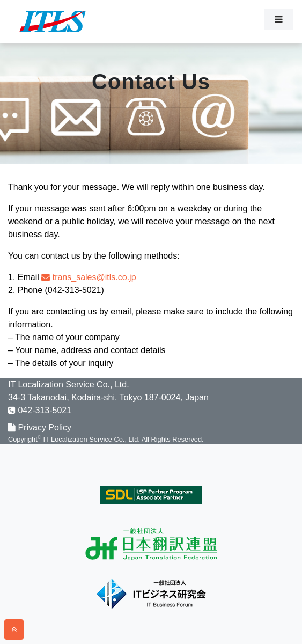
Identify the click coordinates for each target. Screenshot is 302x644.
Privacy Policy (40, 427)
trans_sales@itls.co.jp (89, 277)
